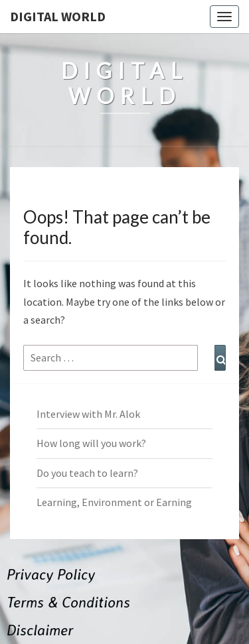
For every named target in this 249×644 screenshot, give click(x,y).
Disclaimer (40, 630)
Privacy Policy (51, 574)
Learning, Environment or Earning (114, 502)
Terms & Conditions (68, 602)
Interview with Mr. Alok (88, 414)
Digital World (58, 16)
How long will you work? (91, 443)
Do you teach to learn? (87, 473)
